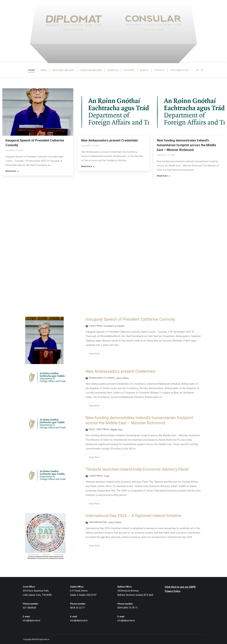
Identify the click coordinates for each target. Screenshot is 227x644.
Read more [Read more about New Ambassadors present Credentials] (88, 166)
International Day (98, 522)
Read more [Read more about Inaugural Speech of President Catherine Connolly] (12, 171)
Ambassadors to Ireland (102, 378)
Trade (107, 476)
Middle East (116, 430)
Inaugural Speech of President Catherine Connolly (130, 319)
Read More (95, 354)
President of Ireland (114, 326)
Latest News (96, 326)
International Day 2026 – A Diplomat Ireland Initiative (133, 516)
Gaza (92, 429)
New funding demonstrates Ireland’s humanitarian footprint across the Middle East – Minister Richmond (186, 145)
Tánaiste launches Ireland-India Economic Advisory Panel (137, 469)
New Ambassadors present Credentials (110, 140)
